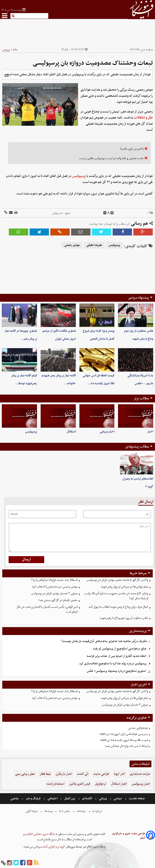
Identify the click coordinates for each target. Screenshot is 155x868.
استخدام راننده (55, 784)
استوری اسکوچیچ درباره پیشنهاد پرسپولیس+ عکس (116, 671)
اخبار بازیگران (64, 774)
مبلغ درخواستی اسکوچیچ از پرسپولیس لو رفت (120, 649)
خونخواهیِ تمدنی (138, 728)
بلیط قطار (45, 774)
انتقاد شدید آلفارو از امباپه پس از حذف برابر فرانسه (116, 656)
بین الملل (70, 798)
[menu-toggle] (5, 16)
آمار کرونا (119, 774)
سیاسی (118, 798)
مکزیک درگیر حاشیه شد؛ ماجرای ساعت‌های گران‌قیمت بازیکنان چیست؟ (104, 641)
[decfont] (105, 213)
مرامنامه (81, 811)
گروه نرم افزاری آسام (53, 847)
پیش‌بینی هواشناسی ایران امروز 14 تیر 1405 (124, 734)
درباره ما (97, 811)
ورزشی (6, 50)
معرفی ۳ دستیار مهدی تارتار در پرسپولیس (54, 593)
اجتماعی (52, 798)
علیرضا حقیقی (94, 245)
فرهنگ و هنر (33, 798)
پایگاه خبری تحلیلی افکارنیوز (39, 834)
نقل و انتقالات (143, 118)
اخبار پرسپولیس (141, 784)
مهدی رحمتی (72, 245)
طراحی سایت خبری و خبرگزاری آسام (129, 836)
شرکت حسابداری (140, 774)
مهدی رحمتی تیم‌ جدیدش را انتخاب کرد (55, 587)
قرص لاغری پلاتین (80, 784)
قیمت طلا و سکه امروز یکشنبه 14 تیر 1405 (124, 740)
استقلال (71, 432)
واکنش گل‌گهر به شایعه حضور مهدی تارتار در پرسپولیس (117, 580)
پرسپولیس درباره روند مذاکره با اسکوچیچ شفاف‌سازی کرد (113, 664)
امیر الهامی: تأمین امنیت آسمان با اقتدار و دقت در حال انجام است (47, 610)
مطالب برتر (141, 398)
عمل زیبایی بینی (25, 774)
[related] (7, 75)
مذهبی (15, 798)
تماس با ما (65, 811)
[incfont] (112, 213)
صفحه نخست (136, 798)
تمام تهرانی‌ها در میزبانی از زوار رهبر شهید (124, 587)
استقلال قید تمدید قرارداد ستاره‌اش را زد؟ (54, 580)
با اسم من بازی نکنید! (132, 149)
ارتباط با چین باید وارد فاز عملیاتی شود (127, 746)
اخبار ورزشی (107, 432)
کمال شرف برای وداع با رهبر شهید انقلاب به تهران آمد (118, 607)
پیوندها (49, 811)
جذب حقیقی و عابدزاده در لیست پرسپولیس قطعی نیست (111, 158)
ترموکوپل (101, 784)
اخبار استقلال (119, 784)
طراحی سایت (101, 774)
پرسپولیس (79, 176)
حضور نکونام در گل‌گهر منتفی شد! (58, 600)
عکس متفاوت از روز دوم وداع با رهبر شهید (124, 618)
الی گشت (83, 774)
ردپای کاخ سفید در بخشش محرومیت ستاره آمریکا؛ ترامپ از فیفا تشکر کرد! (116, 596)
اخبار (150, 432)
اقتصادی (87, 798)
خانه (15, 50)
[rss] (36, 863)
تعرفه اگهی (32, 811)
